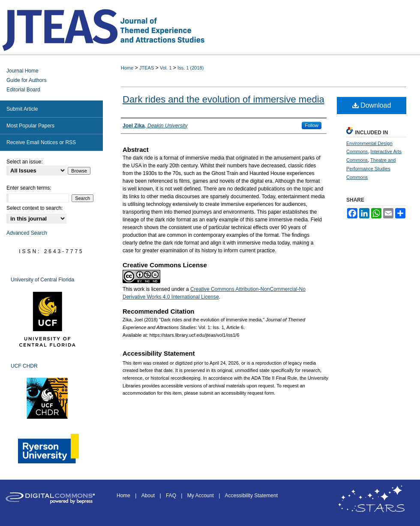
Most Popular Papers (30, 126)
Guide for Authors (26, 80)
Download (372, 105)
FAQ (172, 496)
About (149, 496)
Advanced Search (27, 233)
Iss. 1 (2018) (190, 68)
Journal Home (22, 71)
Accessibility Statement (251, 496)
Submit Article (22, 109)
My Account (201, 496)
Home (127, 68)
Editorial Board (23, 90)
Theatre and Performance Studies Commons (371, 169)
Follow (312, 125)
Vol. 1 (166, 68)
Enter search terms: (29, 188)
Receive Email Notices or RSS (41, 142)
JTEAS (147, 68)
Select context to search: (34, 208)
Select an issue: (25, 162)
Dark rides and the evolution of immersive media (223, 99)
